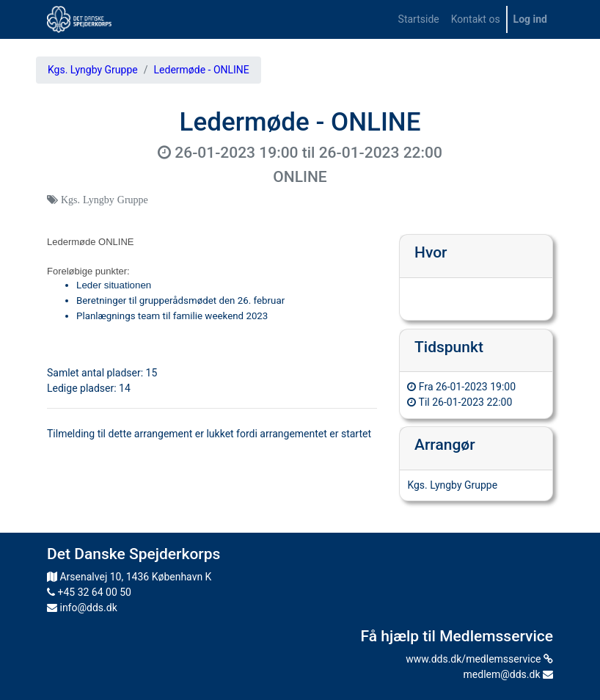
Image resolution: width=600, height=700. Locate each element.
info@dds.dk (82, 608)
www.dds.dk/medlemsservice (479, 659)
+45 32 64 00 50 (89, 592)
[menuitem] (419, 19)
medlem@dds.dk (508, 674)
